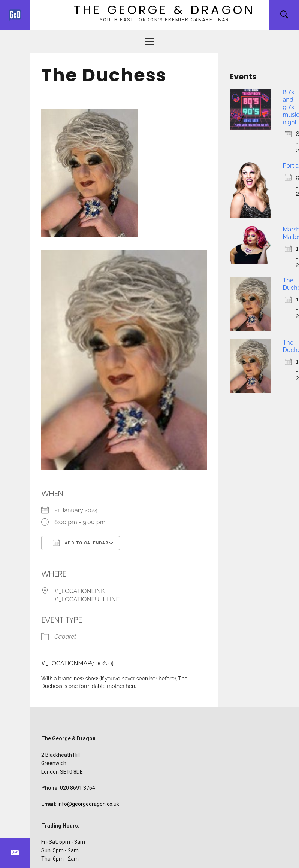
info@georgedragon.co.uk (88, 804)
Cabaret (65, 637)
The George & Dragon (164, 10)
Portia (291, 166)
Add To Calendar (81, 543)
